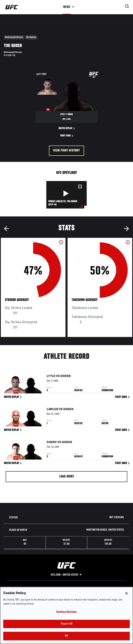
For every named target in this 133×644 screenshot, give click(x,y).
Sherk (52, 443)
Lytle (51, 377)
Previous (7, 229)
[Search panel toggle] (127, 6)
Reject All (66, 624)
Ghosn (65, 377)
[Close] (126, 593)
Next (126, 229)
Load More (67, 477)
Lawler (52, 410)
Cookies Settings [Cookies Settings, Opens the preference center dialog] (66, 612)
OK (66, 636)
